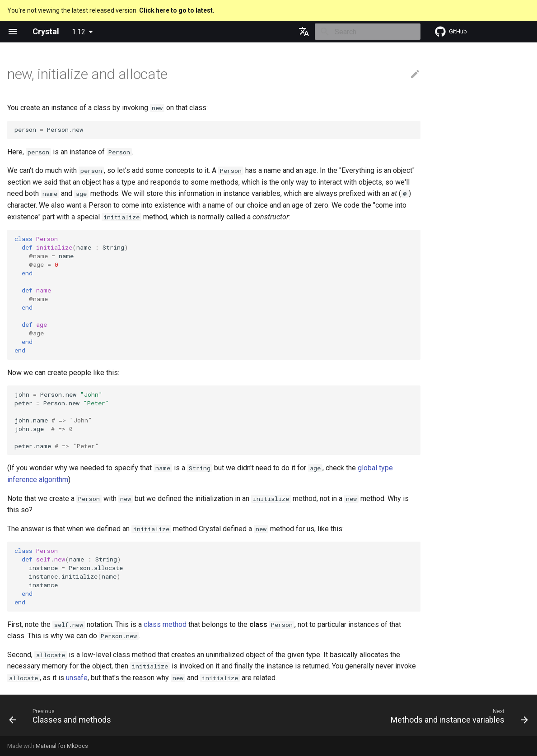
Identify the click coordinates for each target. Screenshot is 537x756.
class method (165, 624)
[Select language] (304, 32)
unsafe (77, 678)
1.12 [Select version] (79, 32)
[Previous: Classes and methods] (62, 718)
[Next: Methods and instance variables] (457, 718)
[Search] (368, 32)
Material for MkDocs (62, 746)
